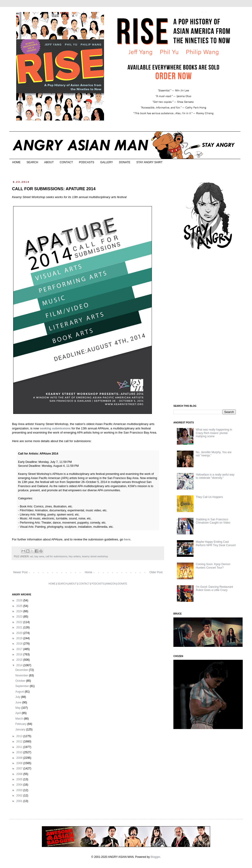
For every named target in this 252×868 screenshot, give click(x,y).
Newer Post (20, 572)
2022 (20, 622)
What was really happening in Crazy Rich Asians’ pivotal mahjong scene (214, 433)
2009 (20, 758)
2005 (20, 779)
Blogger (155, 857)
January (21, 729)
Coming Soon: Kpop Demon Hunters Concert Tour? (213, 566)
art (32, 556)
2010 (20, 752)
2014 (20, 665)
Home (89, 572)
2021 (20, 627)
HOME (16, 162)
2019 (20, 638)
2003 (20, 790)
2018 (20, 644)
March (20, 719)
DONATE (125, 162)
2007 (20, 769)
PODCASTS (86, 162)
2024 (20, 611)
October (21, 681)
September (22, 686)
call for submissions (56, 556)
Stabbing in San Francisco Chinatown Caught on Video (213, 521)
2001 (20, 801)
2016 (20, 654)
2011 (20, 747)
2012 (20, 741)
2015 (20, 660)
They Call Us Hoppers (209, 497)
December (22, 670)
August (20, 692)
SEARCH (32, 162)
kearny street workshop (95, 556)
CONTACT (66, 162)
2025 (20, 606)
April (18, 713)
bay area (39, 556)
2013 (20, 736)
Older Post (156, 572)
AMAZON (111, 584)
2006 (20, 774)
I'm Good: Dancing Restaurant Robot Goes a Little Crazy (214, 588)
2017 (20, 649)
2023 (20, 617)
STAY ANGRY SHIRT (149, 162)
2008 (20, 763)
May (18, 708)
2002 (20, 796)
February (21, 724)
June (19, 702)
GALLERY (106, 162)
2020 (20, 633)
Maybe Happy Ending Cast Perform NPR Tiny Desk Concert (216, 543)
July (18, 697)
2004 (20, 785)
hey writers (75, 556)
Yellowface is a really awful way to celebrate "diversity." (215, 476)
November (22, 675)
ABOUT (49, 162)
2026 (20, 600)
